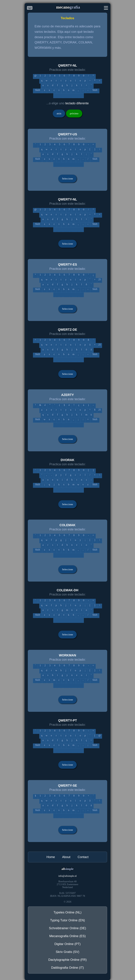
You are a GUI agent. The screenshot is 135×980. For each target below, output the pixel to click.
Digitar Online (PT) (68, 944)
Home (51, 857)
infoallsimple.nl (68, 876)
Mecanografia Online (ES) (67, 936)
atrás (59, 113)
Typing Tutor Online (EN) (67, 920)
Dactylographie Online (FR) (68, 960)
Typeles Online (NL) (67, 912)
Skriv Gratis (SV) (68, 952)
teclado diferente (77, 103)
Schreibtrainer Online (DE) (67, 928)
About (66, 857)
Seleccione (67, 179)
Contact (83, 857)
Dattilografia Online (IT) (67, 968)
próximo (74, 113)
